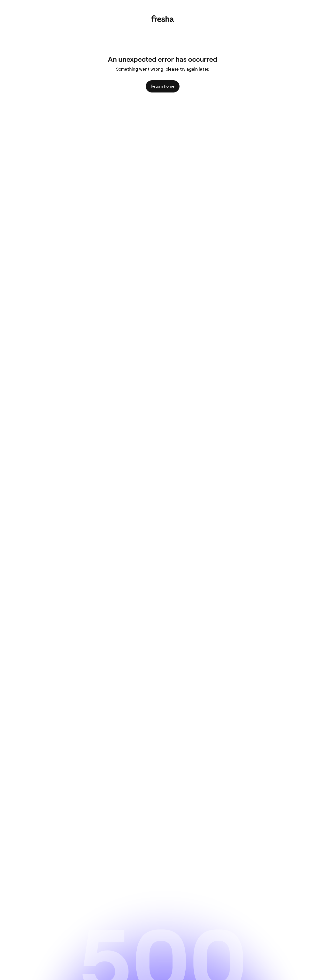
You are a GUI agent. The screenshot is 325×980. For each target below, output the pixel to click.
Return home (163, 86)
